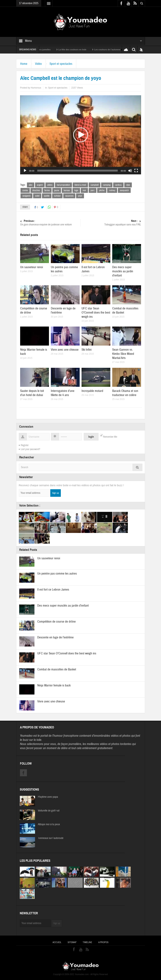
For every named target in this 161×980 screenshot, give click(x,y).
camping (107, 185)
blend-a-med (80, 185)
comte (25, 190)
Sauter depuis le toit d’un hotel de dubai (32, 393)
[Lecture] (25, 171)
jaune (57, 190)
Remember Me (110, 437)
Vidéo (38, 64)
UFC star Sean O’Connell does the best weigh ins (96, 313)
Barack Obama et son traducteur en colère (125, 393)
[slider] (77, 171)
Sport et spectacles (61, 64)
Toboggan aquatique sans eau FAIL (111, 223)
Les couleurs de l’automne (113, 50)
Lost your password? (30, 449)
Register (25, 445)
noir (84, 190)
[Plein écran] (136, 171)
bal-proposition (63, 185)
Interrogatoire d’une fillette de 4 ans (63, 393)
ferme (47, 190)
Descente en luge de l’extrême (55, 637)
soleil (37, 196)
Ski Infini (87, 350)
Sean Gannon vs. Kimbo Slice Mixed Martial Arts (123, 354)
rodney (112, 190)
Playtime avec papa (48, 797)
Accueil (57, 942)
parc (93, 190)
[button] (81, 135)
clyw (128, 185)
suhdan (57, 196)
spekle (47, 196)
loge (76, 190)
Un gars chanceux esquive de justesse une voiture (50, 223)
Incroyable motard (92, 391)
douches (36, 190)
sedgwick (26, 196)
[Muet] (130, 171)
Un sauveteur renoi (32, 267)
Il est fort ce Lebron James (53, 590)
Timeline (87, 942)
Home (24, 64)
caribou (118, 185)
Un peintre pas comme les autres (57, 574)
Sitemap (72, 942)
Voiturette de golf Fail (49, 811)
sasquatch (124, 190)
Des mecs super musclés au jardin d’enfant (123, 271)
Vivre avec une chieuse (65, 350)
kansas (67, 190)
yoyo (80, 196)
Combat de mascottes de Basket (57, 669)
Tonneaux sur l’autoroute (51, 838)
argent (40, 185)
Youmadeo (26, 736)
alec (31, 185)
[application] (81, 135)
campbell (95, 185)
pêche (102, 190)
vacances (69, 196)
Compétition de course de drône (56, 622)
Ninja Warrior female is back (54, 685)
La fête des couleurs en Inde (78, 50)
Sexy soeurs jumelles (45, 50)
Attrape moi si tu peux (49, 824)
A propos (103, 942)
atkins (50, 185)
